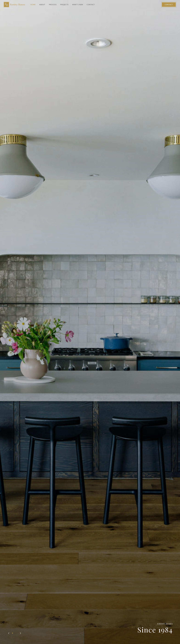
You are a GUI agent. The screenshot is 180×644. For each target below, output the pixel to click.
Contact (169, 5)
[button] (9, 633)
